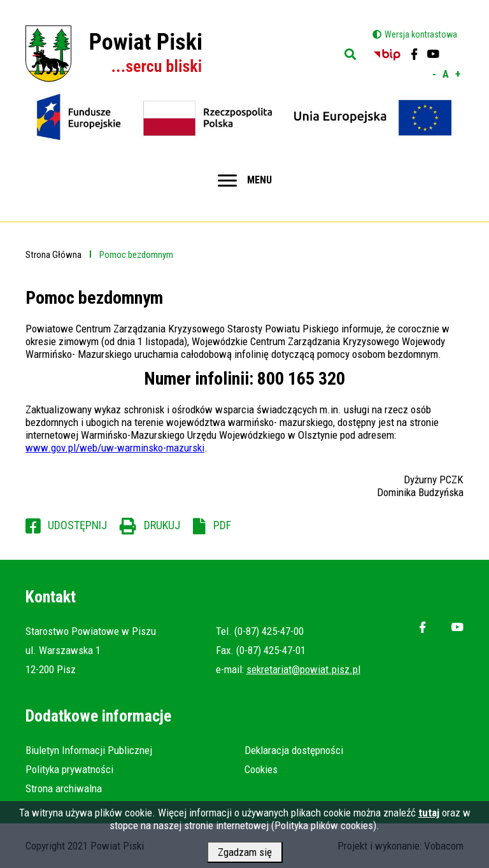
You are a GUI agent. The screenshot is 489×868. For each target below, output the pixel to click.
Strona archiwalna (64, 788)
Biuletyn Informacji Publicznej (89, 750)
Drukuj (162, 525)
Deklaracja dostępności (294, 750)
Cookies (261, 769)
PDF (222, 525)
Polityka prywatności (69, 769)
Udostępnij (77, 525)
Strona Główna (53, 255)
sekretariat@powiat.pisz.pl (303, 669)
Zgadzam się (245, 855)
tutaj (429, 816)
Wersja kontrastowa (421, 34)
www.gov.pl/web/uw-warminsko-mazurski (115, 448)
